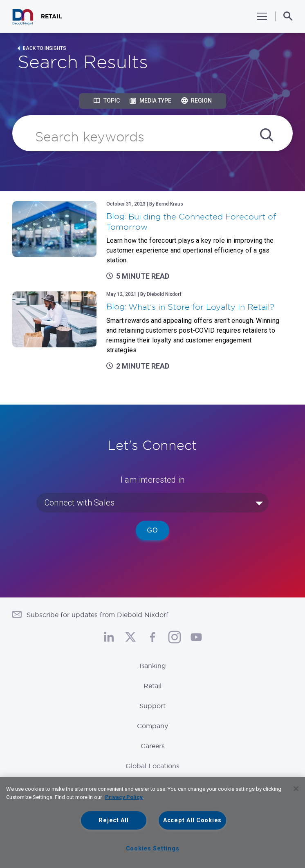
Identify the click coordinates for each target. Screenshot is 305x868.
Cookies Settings (153, 849)
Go (153, 530)
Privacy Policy (124, 797)
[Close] (296, 789)
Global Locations (152, 766)
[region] (152, 822)
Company (152, 726)
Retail (152, 686)
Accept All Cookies (192, 820)
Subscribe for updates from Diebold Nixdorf (98, 615)
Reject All (113, 820)
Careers (153, 746)
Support (152, 706)
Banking (153, 666)
